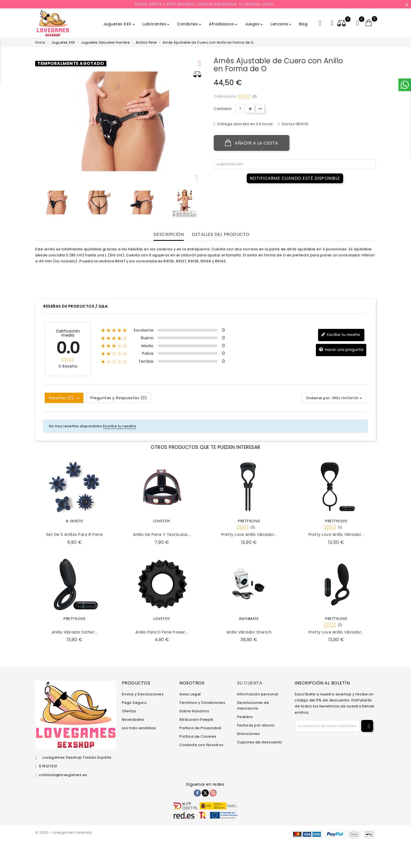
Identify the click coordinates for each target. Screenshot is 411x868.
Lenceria (281, 24)
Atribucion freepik (196, 720)
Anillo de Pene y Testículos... (162, 534)
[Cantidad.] (240, 109)
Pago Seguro (134, 703)
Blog (303, 24)
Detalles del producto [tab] (221, 235)
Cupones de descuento (260, 742)
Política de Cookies (198, 736)
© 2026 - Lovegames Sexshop (64, 832)
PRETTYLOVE (249, 521)
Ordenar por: (318, 398)
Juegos (254, 24)
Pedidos (245, 717)
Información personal (258, 694)
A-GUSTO (75, 521)
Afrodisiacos (224, 24)
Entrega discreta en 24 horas (245, 124)
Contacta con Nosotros (201, 745)
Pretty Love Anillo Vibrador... (249, 534)
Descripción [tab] (169, 235)
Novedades (133, 720)
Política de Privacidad (200, 728)
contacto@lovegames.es (63, 775)
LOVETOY (162, 521)
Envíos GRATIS (295, 124)
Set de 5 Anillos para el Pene (75, 534)
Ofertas (129, 711)
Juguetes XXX (120, 24)
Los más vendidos (139, 728)
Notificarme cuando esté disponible (295, 178)
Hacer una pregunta (341, 350)
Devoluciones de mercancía (253, 705)
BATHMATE (249, 619)
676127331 (48, 766)
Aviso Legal (190, 694)
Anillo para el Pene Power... (162, 632)
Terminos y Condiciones (202, 703)
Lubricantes (157, 24)
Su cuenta (250, 683)
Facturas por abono (256, 725)
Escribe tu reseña (340, 335)
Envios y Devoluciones (143, 694)
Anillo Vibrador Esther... (75, 632)
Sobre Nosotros (194, 711)
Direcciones (249, 734)
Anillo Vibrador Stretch (249, 632)
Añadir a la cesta (252, 143)
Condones (190, 24)
